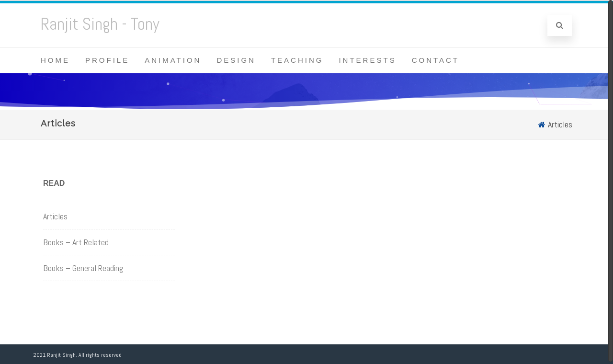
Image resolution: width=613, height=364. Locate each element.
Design (236, 60)
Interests (367, 60)
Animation (173, 60)
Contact (436, 60)
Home (55, 60)
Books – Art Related (76, 242)
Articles (55, 216)
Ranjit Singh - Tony (100, 24)
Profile (107, 60)
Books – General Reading (83, 268)
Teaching (297, 60)
